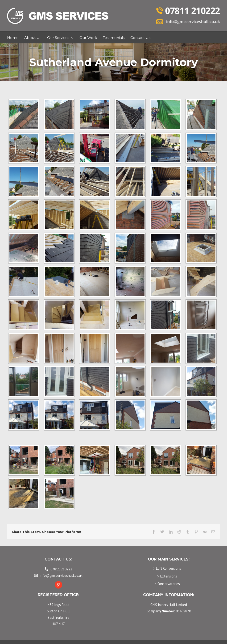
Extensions (169, 576)
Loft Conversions (169, 568)
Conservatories (169, 584)
